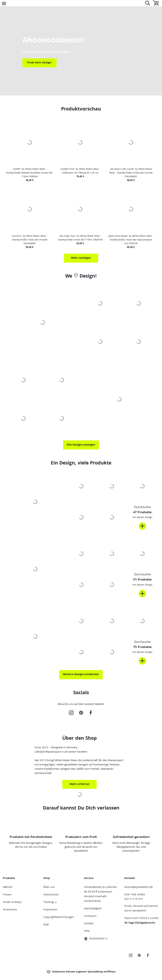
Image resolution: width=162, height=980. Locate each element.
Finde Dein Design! (39, 63)
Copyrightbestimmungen (59, 917)
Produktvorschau (81, 110)
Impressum (50, 910)
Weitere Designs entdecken (81, 675)
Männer (8, 887)
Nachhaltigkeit (93, 909)
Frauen (7, 895)
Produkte (9, 878)
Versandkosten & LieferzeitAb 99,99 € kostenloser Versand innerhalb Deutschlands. (100, 894)
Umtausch (90, 916)
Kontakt (89, 924)
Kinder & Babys (12, 902)
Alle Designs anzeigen (81, 445)
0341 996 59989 (142, 897)
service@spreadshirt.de (139, 887)
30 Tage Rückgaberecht (140, 923)
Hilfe (87, 931)
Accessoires (10, 910)
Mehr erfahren (80, 784)
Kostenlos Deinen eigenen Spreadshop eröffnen (81, 972)
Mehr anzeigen (81, 258)
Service (89, 878)
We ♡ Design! (81, 277)
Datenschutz (51, 895)
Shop (47, 878)
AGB (46, 925)
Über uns (49, 887)
